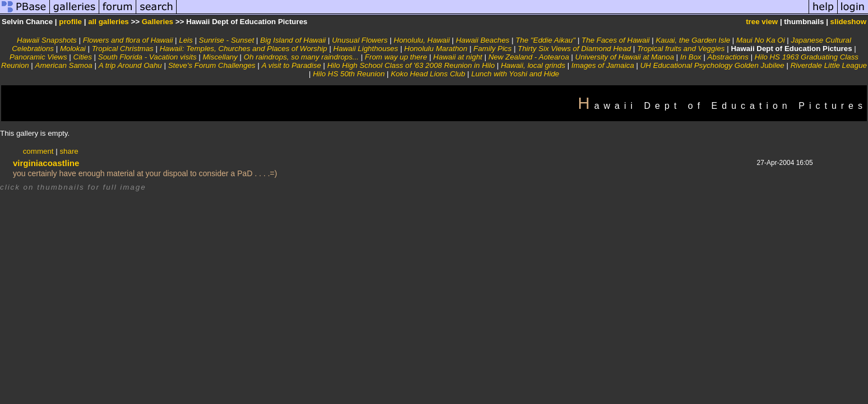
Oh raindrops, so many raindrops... (301, 57)
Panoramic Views (38, 57)
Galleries (158, 22)
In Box (691, 57)
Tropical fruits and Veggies (681, 49)
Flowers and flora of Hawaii (128, 40)
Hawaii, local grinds (533, 65)
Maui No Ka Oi (761, 40)
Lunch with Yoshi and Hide (515, 74)
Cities (83, 57)
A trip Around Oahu (130, 65)
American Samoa (64, 65)
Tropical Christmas (123, 49)
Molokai (73, 49)
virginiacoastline (46, 163)
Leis (186, 40)
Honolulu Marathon (436, 49)
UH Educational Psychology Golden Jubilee (712, 65)
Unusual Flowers (360, 40)
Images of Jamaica (603, 65)
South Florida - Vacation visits (147, 57)
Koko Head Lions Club (428, 74)
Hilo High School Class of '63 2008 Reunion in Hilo (411, 65)
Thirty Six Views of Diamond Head (574, 49)
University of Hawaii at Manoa (625, 57)
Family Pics (492, 49)
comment (38, 151)
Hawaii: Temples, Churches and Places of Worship (244, 49)
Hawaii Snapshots (47, 40)
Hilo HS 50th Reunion (349, 74)
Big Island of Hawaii (293, 40)
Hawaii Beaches (483, 40)
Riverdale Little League (829, 65)
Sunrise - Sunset (227, 40)
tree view (762, 22)
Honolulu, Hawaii (422, 40)
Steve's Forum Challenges (212, 65)
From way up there (396, 57)
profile (70, 22)
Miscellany (220, 57)
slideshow (848, 22)
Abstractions (728, 57)
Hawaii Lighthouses (366, 49)
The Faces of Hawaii (615, 40)
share (69, 151)
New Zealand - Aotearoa (529, 57)
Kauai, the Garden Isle (693, 40)
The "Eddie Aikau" (545, 40)
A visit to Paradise (291, 65)
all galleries (108, 22)
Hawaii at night (458, 57)
